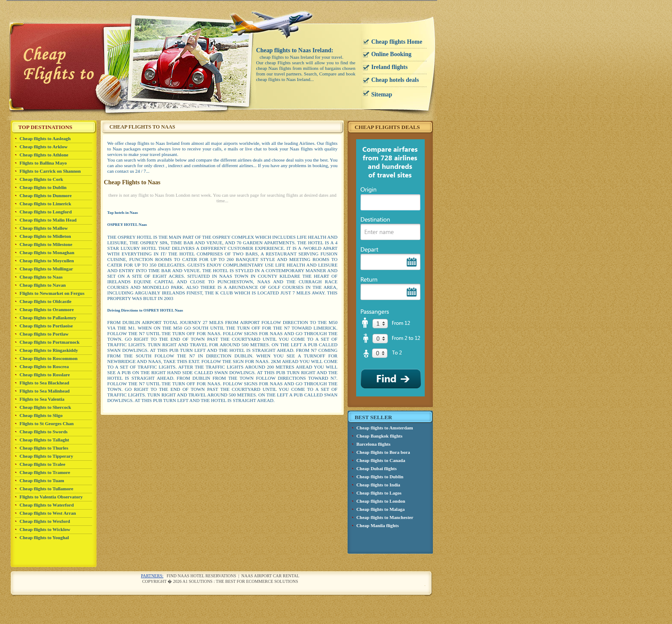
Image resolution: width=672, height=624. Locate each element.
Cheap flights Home (397, 42)
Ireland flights (389, 67)
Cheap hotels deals (395, 80)
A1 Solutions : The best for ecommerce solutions (240, 581)
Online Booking (391, 54)
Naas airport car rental (270, 576)
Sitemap (382, 94)
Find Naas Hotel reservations (201, 576)
